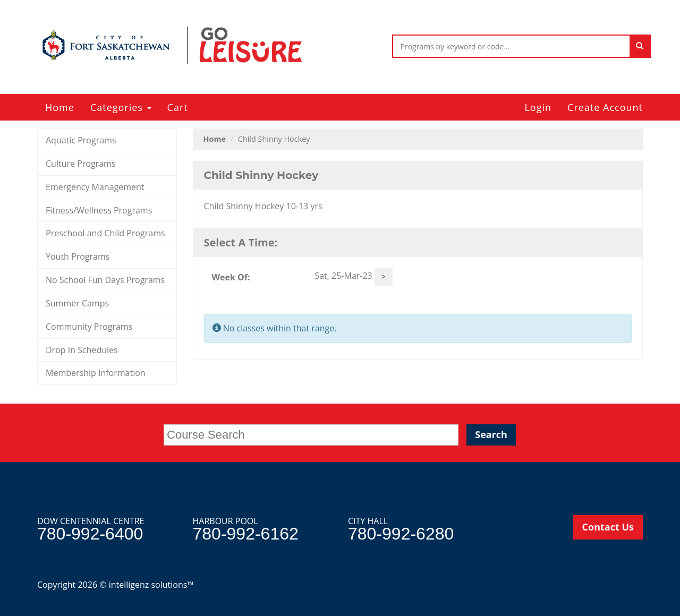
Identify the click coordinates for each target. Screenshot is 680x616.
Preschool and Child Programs (105, 233)
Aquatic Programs (81, 140)
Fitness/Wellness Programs (99, 210)
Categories (121, 107)
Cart (178, 107)
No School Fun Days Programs (105, 280)
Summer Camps (77, 303)
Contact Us (608, 527)
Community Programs (89, 327)
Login (538, 107)
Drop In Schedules (82, 350)
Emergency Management (95, 187)
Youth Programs (78, 256)
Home (60, 107)
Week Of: (231, 277)
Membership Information (96, 373)
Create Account (605, 107)
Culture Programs (80, 164)
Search (491, 434)
